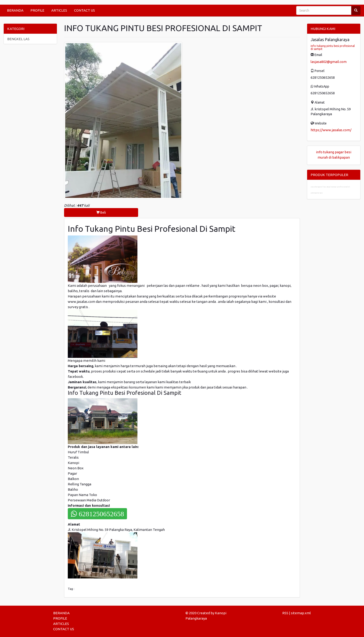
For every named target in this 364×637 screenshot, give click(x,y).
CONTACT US (84, 10)
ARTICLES (59, 10)
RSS (285, 613)
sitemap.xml (301, 613)
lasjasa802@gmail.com (329, 62)
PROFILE (37, 10)
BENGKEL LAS (18, 39)
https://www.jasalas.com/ (331, 130)
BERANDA (15, 10)
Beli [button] (101, 212)
